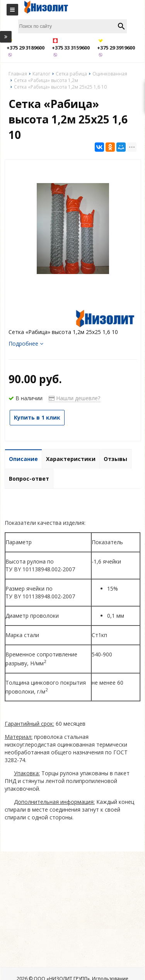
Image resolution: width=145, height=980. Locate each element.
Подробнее (26, 344)
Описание (23, 459)
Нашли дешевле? (74, 398)
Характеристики (71, 459)
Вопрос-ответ (29, 479)
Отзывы (115, 459)
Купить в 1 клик (37, 417)
